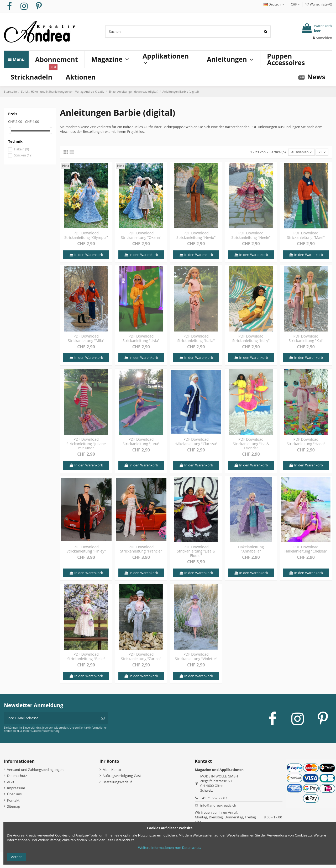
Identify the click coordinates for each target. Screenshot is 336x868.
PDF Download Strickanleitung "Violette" (196, 656)
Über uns (14, 794)
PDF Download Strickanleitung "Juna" (141, 441)
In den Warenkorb (86, 255)
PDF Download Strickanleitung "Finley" (86, 549)
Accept (16, 857)
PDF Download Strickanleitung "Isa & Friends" (251, 444)
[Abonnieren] (103, 718)
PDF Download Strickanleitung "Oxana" (141, 235)
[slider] (10, 131)
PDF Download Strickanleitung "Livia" (141, 338)
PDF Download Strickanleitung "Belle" (86, 656)
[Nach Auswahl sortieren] (301, 152)
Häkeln (21, 149)
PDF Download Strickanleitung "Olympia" (86, 235)
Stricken (23, 155)
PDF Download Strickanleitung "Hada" (306, 441)
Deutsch (275, 4)
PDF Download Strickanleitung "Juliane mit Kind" (86, 444)
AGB (10, 782)
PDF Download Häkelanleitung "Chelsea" (306, 549)
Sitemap (14, 806)
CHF (295, 4)
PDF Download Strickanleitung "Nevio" (196, 235)
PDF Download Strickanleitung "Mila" (86, 338)
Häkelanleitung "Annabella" (251, 549)
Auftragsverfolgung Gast (122, 776)
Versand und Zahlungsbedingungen (35, 770)
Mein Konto (112, 770)
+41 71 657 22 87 (214, 798)
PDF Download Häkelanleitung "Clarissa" (196, 441)
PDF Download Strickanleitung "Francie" (141, 549)
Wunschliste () (319, 4)
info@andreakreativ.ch (218, 805)
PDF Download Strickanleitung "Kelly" (251, 338)
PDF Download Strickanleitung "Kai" (306, 338)
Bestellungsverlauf (117, 782)
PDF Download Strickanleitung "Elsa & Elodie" (196, 551)
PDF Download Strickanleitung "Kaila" (196, 338)
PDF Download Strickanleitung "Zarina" (141, 656)
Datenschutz (17, 776)
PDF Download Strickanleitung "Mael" (306, 235)
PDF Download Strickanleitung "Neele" (251, 235)
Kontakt (13, 800)
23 (322, 152)
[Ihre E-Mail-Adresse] (51, 718)
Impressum (16, 788)
